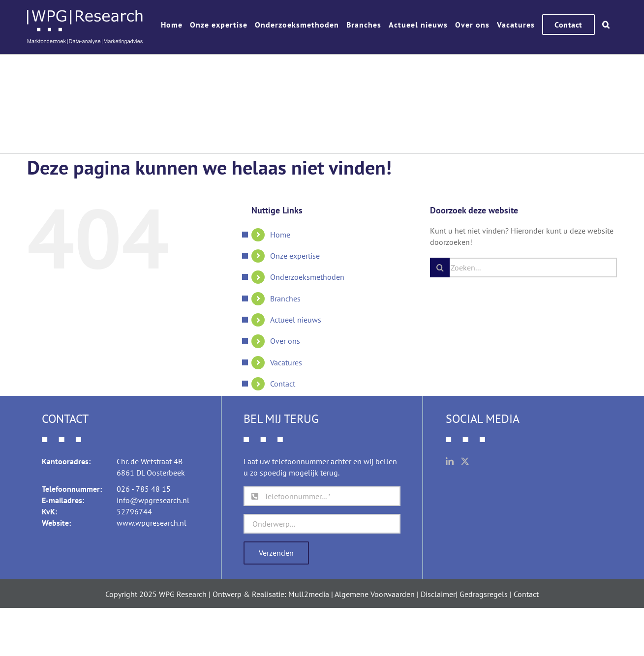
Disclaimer (438, 594)
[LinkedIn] (450, 461)
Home (280, 235)
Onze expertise (295, 256)
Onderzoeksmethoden (307, 277)
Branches (285, 298)
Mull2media (309, 594)
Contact (283, 384)
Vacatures (286, 362)
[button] (606, 25)
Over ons (285, 341)
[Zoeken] (440, 268)
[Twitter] (465, 461)
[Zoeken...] (523, 268)
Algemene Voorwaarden (375, 594)
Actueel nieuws (296, 320)
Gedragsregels (484, 594)
